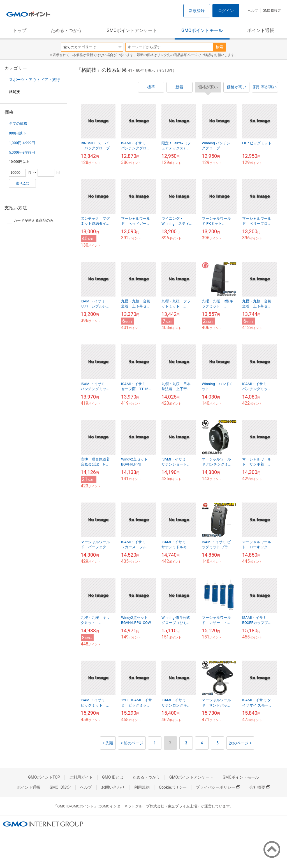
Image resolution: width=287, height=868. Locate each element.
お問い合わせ (113, 787)
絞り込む (22, 183)
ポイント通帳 (261, 30)
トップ (20, 30)
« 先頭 (108, 743)
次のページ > (240, 743)
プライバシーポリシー (218, 787)
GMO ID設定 (272, 11)
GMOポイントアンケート (132, 30)
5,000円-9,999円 (22, 152)
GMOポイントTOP (44, 777)
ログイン (226, 11)
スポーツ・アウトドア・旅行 (34, 80)
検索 (219, 47)
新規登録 (197, 11)
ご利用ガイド (81, 777)
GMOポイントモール (202, 30)
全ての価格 (18, 123)
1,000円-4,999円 (22, 143)
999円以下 (18, 133)
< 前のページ (132, 743)
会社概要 (260, 787)
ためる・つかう (66, 30)
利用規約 (142, 787)
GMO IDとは (113, 777)
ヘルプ (253, 11)
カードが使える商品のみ (30, 221)
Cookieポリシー (173, 787)
